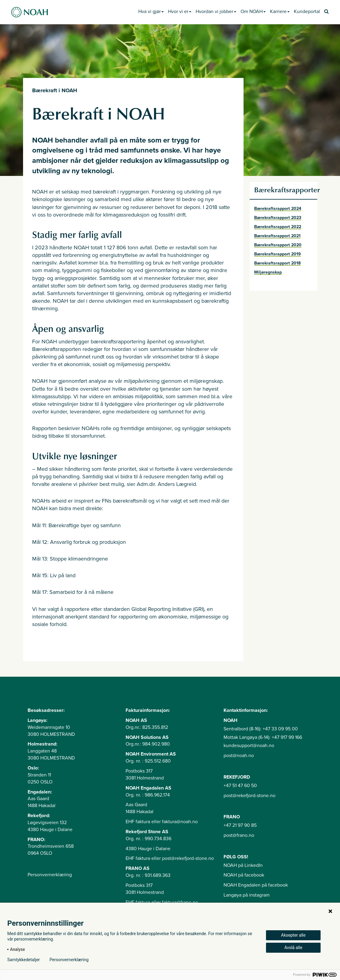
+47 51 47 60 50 (240, 786)
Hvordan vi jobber (216, 12)
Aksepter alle (293, 935)
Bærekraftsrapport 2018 (277, 263)
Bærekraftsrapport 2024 (278, 209)
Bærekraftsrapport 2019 (278, 254)
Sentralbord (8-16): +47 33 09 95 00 (261, 729)
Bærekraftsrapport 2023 (278, 218)
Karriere (280, 12)
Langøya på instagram (247, 895)
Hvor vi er (180, 12)
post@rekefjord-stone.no (249, 796)
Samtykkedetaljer (24, 960)
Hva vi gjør (151, 12)
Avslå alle (293, 948)
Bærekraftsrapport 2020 (278, 245)
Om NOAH (253, 12)
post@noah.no (239, 756)
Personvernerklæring (50, 875)
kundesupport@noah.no (249, 746)
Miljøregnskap (268, 272)
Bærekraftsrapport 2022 (278, 227)
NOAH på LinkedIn (243, 865)
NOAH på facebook (244, 875)
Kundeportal (307, 12)
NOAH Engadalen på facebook (256, 885)
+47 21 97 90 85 (240, 825)
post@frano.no (239, 835)
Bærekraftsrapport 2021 (277, 236)
